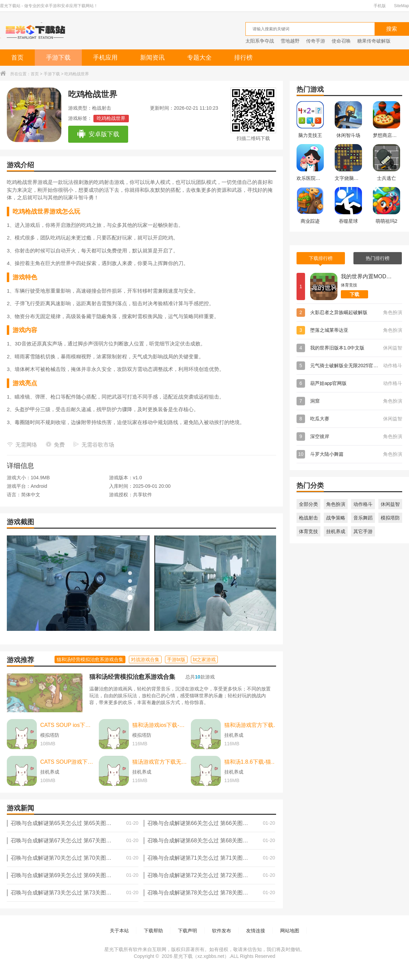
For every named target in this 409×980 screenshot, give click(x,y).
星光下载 (183, 956)
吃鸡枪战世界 (111, 118)
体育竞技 (308, 531)
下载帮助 (153, 931)
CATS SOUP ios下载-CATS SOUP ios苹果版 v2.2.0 (68, 725)
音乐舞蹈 (363, 518)
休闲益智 (390, 504)
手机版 (380, 6)
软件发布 (222, 931)
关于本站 (119, 931)
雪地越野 (290, 41)
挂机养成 (336, 531)
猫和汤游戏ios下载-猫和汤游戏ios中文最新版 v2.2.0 (160, 725)
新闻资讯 (152, 58)
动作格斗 (363, 504)
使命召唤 (341, 41)
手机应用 (105, 58)
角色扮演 (336, 504)
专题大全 (199, 58)
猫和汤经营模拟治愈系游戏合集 (132, 677)
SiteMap (402, 6)
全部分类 (308, 504)
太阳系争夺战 (260, 41)
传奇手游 (316, 41)
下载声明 (187, 931)
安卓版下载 (98, 134)
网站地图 (290, 931)
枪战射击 (308, 518)
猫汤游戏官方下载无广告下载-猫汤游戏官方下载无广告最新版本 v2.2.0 (160, 762)
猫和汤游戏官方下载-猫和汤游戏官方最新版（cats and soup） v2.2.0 (252, 725)
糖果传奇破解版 (374, 41)
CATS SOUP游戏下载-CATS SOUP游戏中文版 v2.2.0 (68, 762)
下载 (354, 294)
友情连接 (256, 931)
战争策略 (336, 518)
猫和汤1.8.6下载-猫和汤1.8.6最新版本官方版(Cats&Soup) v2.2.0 (252, 762)
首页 (17, 58)
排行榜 (243, 58)
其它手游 (363, 531)
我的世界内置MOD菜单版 (366, 276)
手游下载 (58, 58)
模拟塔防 (390, 518)
